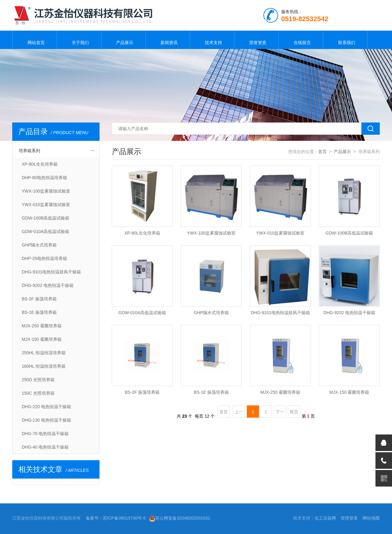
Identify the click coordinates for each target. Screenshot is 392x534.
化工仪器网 (325, 518)
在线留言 (301, 40)
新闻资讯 (168, 40)
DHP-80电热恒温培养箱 (44, 178)
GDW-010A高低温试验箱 (45, 231)
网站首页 (35, 40)
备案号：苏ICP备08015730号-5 (116, 518)
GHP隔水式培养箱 (39, 245)
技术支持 (212, 40)
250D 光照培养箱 (38, 380)
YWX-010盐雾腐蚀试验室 (46, 205)
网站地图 (371, 518)
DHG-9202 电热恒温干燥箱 (48, 285)
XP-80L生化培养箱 (40, 164)
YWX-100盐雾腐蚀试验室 (46, 191)
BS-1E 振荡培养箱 (39, 312)
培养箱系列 (29, 151)
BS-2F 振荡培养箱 (39, 299)
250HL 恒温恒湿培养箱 (44, 353)
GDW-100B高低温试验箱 (45, 218)
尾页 (294, 412)
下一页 (280, 414)
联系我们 (345, 40)
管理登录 (349, 518)
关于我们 (79, 40)
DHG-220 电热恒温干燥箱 (46, 407)
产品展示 (123, 40)
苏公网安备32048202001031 (180, 518)
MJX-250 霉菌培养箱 (42, 326)
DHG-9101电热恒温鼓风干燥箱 (51, 272)
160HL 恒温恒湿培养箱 (44, 366)
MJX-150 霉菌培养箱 (42, 339)
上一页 (239, 414)
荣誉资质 (256, 40)
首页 (322, 152)
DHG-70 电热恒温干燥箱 (45, 434)
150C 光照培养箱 (38, 393)
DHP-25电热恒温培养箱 (44, 258)
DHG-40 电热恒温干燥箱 (45, 447)
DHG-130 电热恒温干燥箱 (46, 420)
